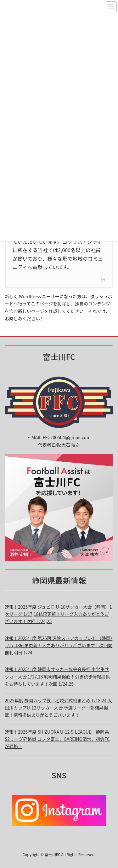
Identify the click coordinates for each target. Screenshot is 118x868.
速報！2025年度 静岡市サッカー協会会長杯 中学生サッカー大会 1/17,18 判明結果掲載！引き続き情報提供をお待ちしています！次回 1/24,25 (57, 676)
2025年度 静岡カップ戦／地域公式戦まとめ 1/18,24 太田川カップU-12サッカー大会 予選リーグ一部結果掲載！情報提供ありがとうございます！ (58, 708)
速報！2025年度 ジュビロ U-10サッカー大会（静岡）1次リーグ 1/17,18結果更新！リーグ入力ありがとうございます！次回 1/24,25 (58, 614)
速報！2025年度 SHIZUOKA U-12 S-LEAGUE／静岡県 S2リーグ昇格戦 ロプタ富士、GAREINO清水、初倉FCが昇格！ (57, 739)
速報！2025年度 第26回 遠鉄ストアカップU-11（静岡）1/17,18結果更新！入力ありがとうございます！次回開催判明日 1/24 (59, 645)
